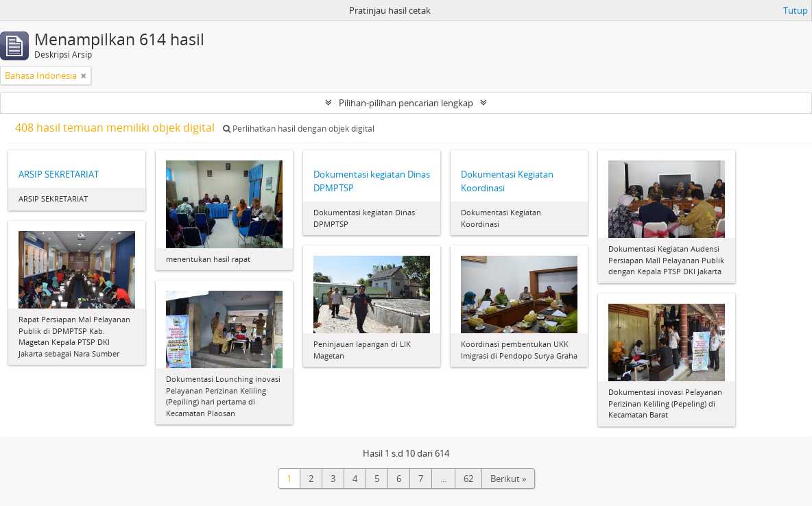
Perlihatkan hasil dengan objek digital (299, 129)
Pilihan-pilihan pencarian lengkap (406, 103)
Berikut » (508, 479)
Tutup (796, 10)
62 (468, 479)
